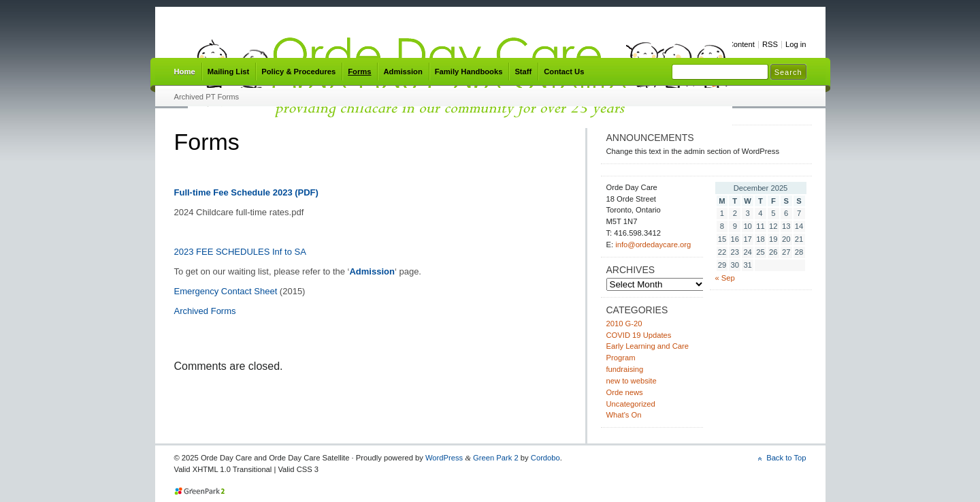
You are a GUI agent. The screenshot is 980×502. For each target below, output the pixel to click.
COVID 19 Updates (639, 335)
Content (741, 44)
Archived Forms (205, 311)
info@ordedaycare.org (653, 245)
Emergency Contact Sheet (226, 291)
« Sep (725, 278)
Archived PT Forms (207, 97)
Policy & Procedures (298, 72)
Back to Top (786, 458)
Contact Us (564, 72)
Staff (523, 72)
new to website (632, 381)
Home (185, 72)
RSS (770, 44)
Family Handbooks (469, 72)
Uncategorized (631, 404)
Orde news (625, 392)
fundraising (625, 369)
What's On (624, 415)
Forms (359, 72)
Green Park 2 (496, 458)
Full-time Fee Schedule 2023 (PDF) (246, 192)
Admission (403, 72)
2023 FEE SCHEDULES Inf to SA (240, 252)
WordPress (444, 458)
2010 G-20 (624, 324)
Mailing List (229, 72)
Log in (796, 44)
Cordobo (545, 458)
